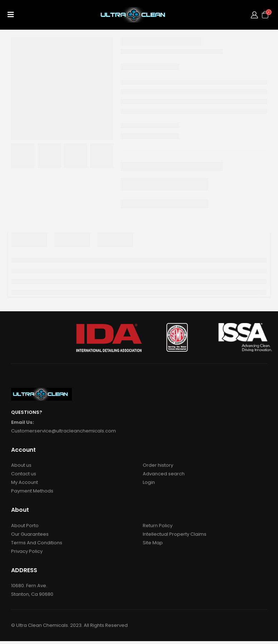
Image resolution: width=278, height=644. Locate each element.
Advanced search (164, 474)
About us (21, 465)
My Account (25, 482)
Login (149, 482)
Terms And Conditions (37, 543)
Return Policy (158, 526)
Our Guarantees (30, 534)
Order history (158, 465)
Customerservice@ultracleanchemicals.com (64, 431)
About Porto (25, 526)
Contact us (24, 474)
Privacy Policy (27, 551)
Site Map (153, 543)
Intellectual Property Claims (175, 534)
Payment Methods (32, 491)
